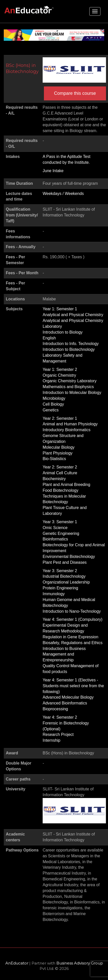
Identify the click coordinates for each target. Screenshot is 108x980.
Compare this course (75, 93)
